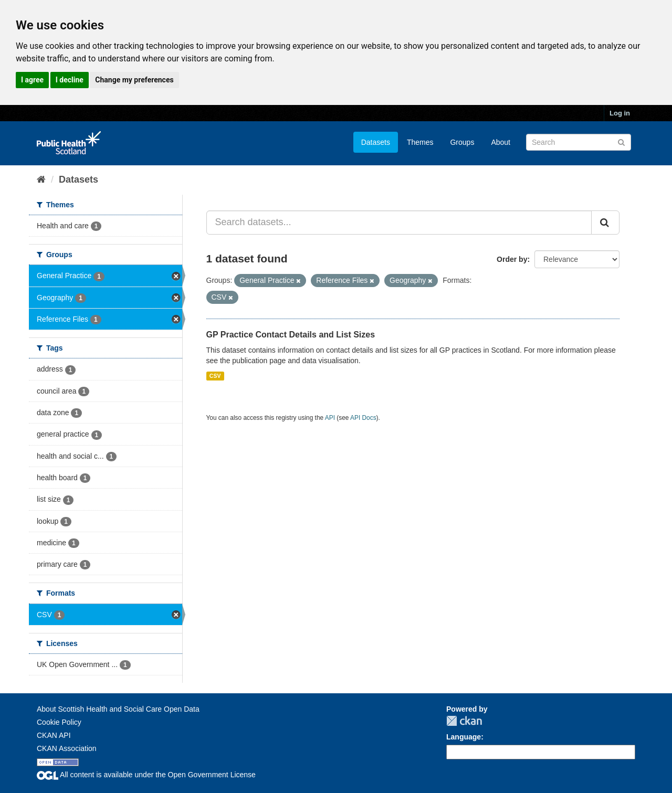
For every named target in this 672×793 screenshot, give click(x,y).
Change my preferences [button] (134, 80)
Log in (620, 113)
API (330, 418)
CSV (215, 376)
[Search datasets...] (399, 223)
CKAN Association (67, 748)
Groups (462, 142)
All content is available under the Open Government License (146, 775)
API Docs (363, 418)
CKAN (464, 721)
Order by (512, 259)
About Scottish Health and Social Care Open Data (118, 709)
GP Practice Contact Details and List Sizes (291, 335)
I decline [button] (70, 80)
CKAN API (54, 735)
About (501, 142)
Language (464, 737)
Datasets (376, 142)
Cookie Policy (59, 722)
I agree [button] (32, 80)
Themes (420, 142)
